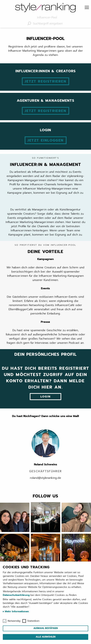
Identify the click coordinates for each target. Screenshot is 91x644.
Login (46, 397)
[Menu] (87, 8)
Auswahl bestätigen (46, 628)
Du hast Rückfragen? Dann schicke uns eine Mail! (45, 416)
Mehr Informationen (16, 611)
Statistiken (33, 621)
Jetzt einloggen (46, 140)
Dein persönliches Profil (45, 354)
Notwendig (14, 621)
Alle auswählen (46, 637)
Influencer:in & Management (45, 162)
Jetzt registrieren (45, 81)
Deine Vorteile (45, 249)
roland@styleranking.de (45, 478)
